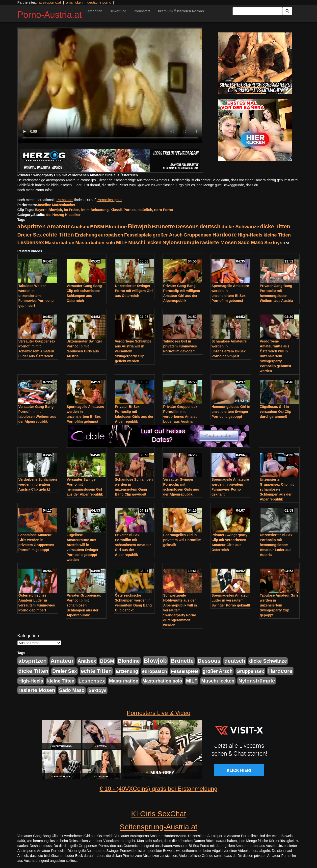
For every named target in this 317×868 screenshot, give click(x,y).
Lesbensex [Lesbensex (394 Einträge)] (31, 242)
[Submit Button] (287, 11)
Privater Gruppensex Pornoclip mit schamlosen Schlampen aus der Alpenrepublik (84, 605)
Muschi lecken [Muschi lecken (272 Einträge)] (145, 242)
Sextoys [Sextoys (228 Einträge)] (273, 243)
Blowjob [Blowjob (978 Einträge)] (139, 226)
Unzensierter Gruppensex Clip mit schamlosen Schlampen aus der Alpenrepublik (277, 489)
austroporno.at (50, 2)
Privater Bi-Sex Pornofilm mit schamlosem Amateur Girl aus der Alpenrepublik (133, 545)
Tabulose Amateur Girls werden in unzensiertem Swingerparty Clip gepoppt (279, 605)
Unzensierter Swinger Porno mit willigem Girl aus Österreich (134, 291)
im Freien (72, 210)
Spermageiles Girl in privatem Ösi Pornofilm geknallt (182, 540)
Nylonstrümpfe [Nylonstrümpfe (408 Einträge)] (181, 242)
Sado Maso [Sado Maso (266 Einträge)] (251, 242)
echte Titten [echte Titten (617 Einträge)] (58, 235)
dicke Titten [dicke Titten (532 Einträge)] (275, 226)
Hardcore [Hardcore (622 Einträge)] (224, 235)
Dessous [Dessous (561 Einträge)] (187, 226)
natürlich (145, 210)
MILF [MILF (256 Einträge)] (122, 242)
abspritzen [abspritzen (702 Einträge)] (31, 226)
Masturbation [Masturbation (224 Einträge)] (60, 243)
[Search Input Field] (257, 11)
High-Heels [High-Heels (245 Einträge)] (250, 235)
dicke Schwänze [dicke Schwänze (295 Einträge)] (240, 227)
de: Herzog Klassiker (64, 215)
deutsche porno (99, 2)
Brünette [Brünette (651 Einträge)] (163, 226)
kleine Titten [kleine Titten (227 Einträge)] (277, 235)
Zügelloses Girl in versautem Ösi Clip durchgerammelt (276, 412)
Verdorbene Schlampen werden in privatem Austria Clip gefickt (38, 484)
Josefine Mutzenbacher (56, 205)
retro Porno (163, 210)
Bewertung (118, 11)
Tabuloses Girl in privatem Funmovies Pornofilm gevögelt (180, 346)
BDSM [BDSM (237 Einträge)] (97, 227)
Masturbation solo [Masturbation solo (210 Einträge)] (95, 243)
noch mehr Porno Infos (35, 190)
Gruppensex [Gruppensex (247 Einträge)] (197, 235)
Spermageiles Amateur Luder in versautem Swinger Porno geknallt (231, 600)
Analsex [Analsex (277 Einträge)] (80, 227)
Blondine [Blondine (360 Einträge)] (116, 226)
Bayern (41, 210)
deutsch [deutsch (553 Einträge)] (210, 226)
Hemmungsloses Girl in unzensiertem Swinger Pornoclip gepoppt (231, 412)
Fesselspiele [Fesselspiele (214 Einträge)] (138, 235)
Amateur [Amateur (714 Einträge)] (58, 226)
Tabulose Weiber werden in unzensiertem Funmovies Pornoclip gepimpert (36, 296)
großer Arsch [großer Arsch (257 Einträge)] (168, 235)
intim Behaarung (95, 210)
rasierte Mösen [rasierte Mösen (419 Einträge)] (219, 242)
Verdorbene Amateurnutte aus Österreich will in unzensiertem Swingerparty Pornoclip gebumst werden (276, 356)
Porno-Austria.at (50, 15)
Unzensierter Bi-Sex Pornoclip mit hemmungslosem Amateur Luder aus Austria (276, 545)
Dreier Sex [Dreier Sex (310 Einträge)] (30, 235)
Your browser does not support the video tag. (110, 86)
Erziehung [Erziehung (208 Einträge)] (86, 235)
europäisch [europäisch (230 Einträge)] (111, 235)
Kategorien (94, 11)
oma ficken (74, 2)
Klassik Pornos (123, 210)
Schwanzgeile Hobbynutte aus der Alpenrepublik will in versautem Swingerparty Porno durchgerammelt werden (180, 610)
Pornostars (142, 11)
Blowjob (55, 210)
